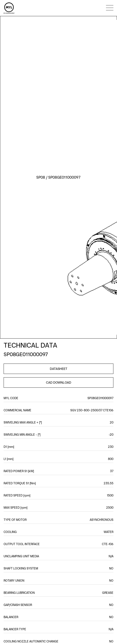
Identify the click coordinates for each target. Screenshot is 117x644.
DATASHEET (59, 369)
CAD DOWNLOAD (59, 382)
